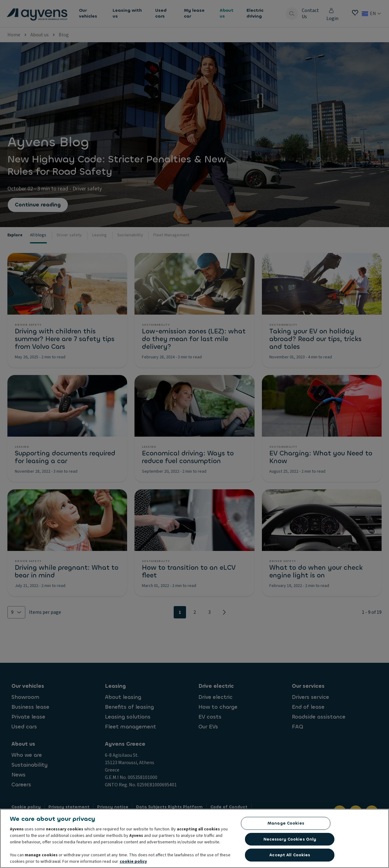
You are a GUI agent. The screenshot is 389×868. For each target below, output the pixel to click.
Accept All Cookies (290, 856)
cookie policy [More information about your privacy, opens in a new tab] (133, 863)
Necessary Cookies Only (290, 840)
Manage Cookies (286, 824)
